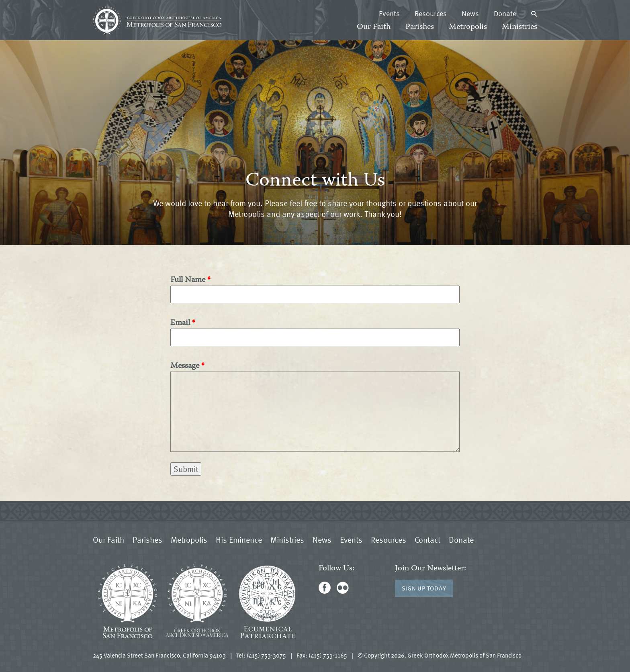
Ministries (520, 27)
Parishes (420, 27)
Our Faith (374, 27)
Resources (431, 13)
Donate (505, 13)
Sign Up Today (424, 588)
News (470, 13)
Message (185, 366)
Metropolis (468, 27)
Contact (427, 539)
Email (180, 323)
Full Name (188, 280)
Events (389, 13)
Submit (186, 469)
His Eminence (239, 539)
